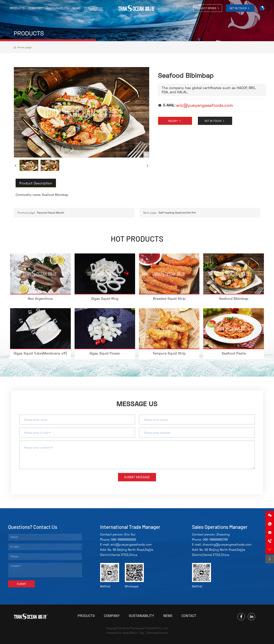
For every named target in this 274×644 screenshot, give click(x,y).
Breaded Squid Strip (169, 298)
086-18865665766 (215, 539)
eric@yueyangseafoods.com (204, 105)
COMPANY (112, 616)
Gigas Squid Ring (105, 298)
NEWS (168, 616)
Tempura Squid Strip (169, 353)
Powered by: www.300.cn (122, 633)
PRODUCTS (29, 33)
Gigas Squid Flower (105, 353)
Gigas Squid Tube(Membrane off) (40, 353)
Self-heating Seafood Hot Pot (177, 213)
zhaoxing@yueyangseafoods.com (227, 544)
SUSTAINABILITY (141, 616)
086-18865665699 (123, 539)
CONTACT (189, 616)
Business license (158, 633)
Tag (142, 633)
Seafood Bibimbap (234, 298)
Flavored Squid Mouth (51, 213)
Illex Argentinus (40, 298)
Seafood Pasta (234, 353)
